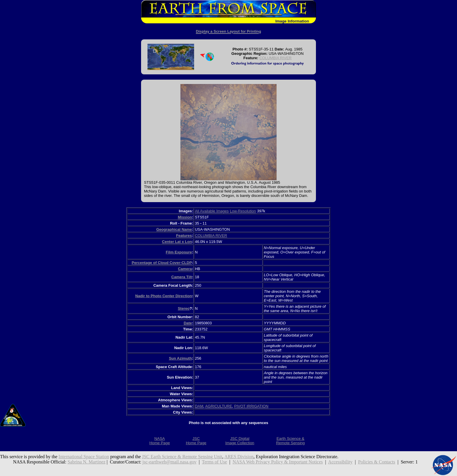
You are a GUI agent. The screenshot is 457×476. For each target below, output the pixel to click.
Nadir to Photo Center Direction (164, 296)
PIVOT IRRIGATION (251, 406)
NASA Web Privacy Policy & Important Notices (278, 462)
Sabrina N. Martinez (87, 462)
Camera (185, 269)
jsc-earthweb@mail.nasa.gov (169, 462)
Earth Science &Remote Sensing (290, 441)
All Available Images (212, 211)
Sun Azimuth (180, 358)
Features (184, 236)
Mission (185, 217)
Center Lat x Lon (177, 242)
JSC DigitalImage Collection (240, 441)
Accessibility (340, 462)
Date (188, 323)
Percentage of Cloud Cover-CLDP (162, 263)
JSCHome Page (196, 441)
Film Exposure (179, 252)
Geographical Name (174, 229)
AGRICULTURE (219, 406)
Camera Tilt (182, 277)
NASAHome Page (159, 441)
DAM (199, 406)
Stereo (184, 308)
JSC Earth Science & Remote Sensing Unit (182, 457)
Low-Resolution (243, 211)
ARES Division (239, 457)
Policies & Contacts (377, 462)
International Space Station (84, 457)
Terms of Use (215, 462)
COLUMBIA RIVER (276, 58)
